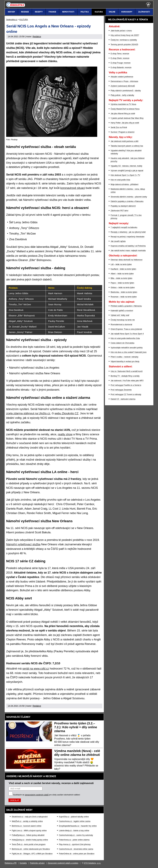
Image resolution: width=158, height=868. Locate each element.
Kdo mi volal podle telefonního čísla (125, 338)
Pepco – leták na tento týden (122, 283)
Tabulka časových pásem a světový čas (127, 146)
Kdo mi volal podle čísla (120, 180)
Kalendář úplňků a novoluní (122, 311)
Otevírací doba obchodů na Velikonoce (127, 260)
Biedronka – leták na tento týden (124, 292)
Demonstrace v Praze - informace (124, 81)
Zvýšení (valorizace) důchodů (123, 86)
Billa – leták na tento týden (122, 278)
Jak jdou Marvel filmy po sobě (123, 114)
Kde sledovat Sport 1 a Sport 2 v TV (125, 175)
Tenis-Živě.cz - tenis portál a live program (29, 844)
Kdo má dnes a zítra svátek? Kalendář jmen (129, 352)
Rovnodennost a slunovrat (121, 325)
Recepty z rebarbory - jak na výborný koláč (128, 232)
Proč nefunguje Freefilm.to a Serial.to (126, 385)
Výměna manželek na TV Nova (123, 104)
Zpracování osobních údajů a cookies (63, 863)
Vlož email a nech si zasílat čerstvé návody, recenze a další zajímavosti (51, 783)
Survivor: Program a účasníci (123, 132)
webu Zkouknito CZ (66, 413)
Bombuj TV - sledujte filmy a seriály (125, 376)
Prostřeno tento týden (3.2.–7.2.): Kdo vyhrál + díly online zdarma (76, 727)
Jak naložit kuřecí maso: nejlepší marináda (128, 251)
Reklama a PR (11, 863)
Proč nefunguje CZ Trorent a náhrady (126, 394)
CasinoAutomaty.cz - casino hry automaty (76, 835)
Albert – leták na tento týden (122, 274)
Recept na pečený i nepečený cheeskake (128, 237)
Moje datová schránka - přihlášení (125, 184)
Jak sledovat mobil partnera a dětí (125, 141)
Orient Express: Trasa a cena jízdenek (126, 329)
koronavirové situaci (73, 188)
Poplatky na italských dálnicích (123, 206)
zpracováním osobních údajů (37, 795)
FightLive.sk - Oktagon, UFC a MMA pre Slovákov (32, 854)
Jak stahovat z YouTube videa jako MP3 (127, 381)
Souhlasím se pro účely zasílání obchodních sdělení (47, 795)
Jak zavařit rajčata (118, 241)
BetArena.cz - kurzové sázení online (27, 826)
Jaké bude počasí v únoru (121, 31)
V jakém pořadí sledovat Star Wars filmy (127, 118)
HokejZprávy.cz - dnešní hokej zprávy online (30, 840)
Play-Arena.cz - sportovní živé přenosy (75, 844)
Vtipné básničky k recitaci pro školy (125, 361)
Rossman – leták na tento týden (124, 297)
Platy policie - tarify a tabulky (122, 95)
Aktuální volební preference (122, 77)
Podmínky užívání (37, 863)
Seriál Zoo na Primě (119, 127)
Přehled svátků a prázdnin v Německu (126, 306)
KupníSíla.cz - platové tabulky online (74, 817)
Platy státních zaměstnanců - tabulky (126, 91)
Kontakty (23, 863)
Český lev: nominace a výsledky (124, 40)
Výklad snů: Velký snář (120, 315)
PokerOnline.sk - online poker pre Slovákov (77, 854)
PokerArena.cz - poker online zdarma (74, 840)
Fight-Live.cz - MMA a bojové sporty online (29, 831)
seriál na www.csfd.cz (36, 669)
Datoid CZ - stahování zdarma (123, 399)
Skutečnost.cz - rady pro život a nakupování (30, 817)
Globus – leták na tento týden (123, 288)
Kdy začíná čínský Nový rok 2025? (125, 35)
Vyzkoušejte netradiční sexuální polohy (127, 348)
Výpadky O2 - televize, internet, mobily (126, 166)
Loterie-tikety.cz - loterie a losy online (74, 831)
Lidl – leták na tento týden (121, 264)
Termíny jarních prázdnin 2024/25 (124, 45)
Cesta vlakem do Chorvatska (122, 343)
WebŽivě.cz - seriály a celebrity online (27, 821)
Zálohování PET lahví (120, 211)
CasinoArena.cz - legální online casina (75, 821)
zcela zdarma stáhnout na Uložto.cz (28, 413)
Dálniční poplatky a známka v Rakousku (127, 201)
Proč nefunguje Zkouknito (121, 390)
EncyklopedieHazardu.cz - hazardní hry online (78, 826)
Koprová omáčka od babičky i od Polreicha (128, 246)
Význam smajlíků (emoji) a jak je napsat (127, 171)
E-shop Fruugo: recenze (121, 63)
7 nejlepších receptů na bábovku (124, 227)
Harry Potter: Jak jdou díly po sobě (125, 123)
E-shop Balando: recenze (121, 67)
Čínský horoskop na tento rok (123, 320)
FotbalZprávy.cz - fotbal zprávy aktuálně (28, 835)
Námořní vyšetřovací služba (23, 544)
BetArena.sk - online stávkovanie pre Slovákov (31, 849)
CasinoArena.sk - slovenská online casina (76, 849)
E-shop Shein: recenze (120, 58)
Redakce (37, 37)
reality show (65, 434)
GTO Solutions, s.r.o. (92, 863)
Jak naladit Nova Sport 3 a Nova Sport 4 (127, 334)
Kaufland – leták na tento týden (123, 269)
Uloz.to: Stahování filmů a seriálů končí (127, 371)
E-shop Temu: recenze (120, 54)
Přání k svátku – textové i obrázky (124, 357)
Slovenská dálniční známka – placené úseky (129, 197)
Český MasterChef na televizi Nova (125, 109)
